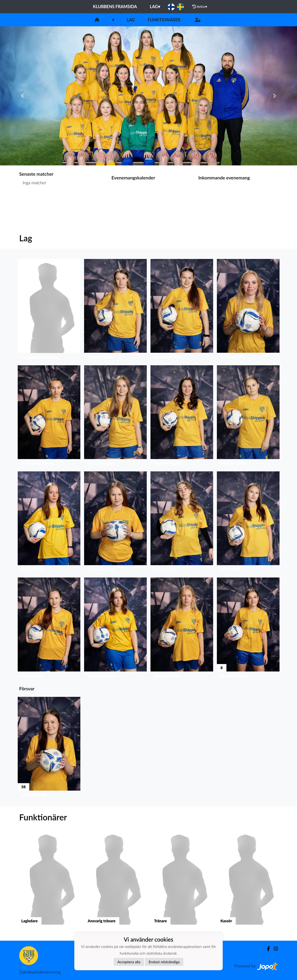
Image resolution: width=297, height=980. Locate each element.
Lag (155, 7)
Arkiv (200, 7)
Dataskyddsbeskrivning (40, 972)
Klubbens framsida (115, 7)
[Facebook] (267, 949)
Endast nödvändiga (164, 962)
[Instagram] (274, 949)
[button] (22, 96)
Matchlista (31, 201)
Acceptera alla (129, 962)
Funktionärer (164, 20)
